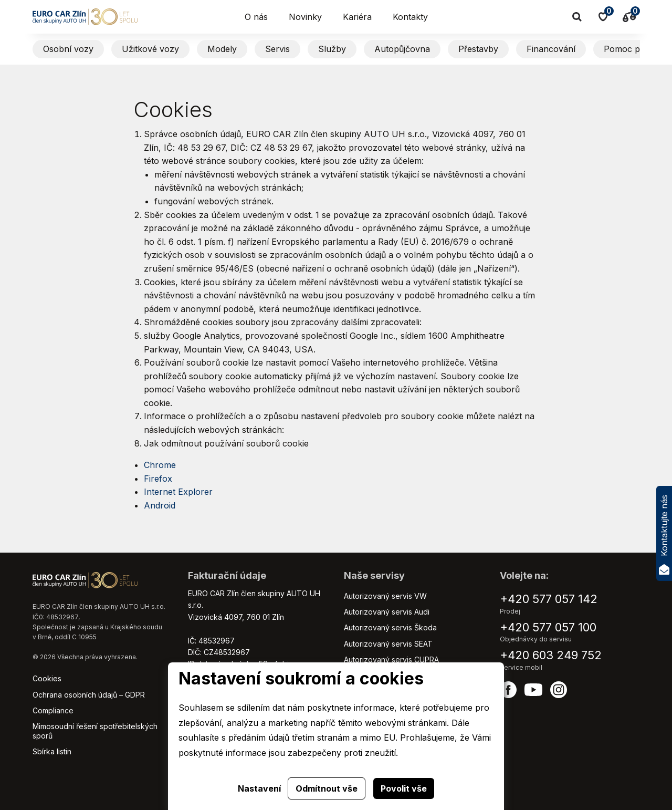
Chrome (160, 465)
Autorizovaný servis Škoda (390, 627)
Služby (332, 49)
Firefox (159, 479)
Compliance (53, 710)
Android (160, 505)
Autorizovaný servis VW (385, 596)
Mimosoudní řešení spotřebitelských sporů (95, 731)
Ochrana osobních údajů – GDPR (89, 695)
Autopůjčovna (402, 49)
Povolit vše (404, 788)
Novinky (305, 17)
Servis (277, 49)
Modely (222, 49)
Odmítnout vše (327, 788)
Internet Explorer (178, 492)
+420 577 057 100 (548, 627)
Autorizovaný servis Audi (387, 612)
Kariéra (357, 17)
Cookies (47, 678)
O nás (256, 17)
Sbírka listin (52, 751)
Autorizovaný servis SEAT (388, 644)
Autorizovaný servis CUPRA (391, 660)
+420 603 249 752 (551, 655)
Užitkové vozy (150, 49)
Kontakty (410, 17)
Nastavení (259, 788)
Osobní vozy (68, 49)
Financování (551, 49)
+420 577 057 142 (549, 599)
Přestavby (478, 49)
